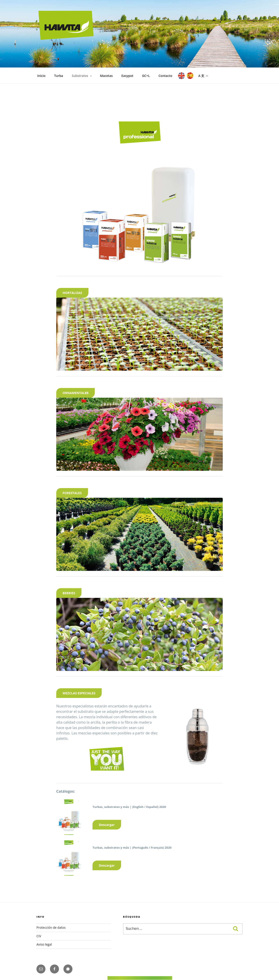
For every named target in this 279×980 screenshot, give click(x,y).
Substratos (82, 76)
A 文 (203, 76)
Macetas (106, 76)
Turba (59, 76)
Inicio (41, 76)
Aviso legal (44, 944)
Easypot (127, 76)
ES (190, 76)
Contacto (165, 76)
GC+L (146, 76)
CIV (39, 936)
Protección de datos (51, 927)
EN (181, 76)
